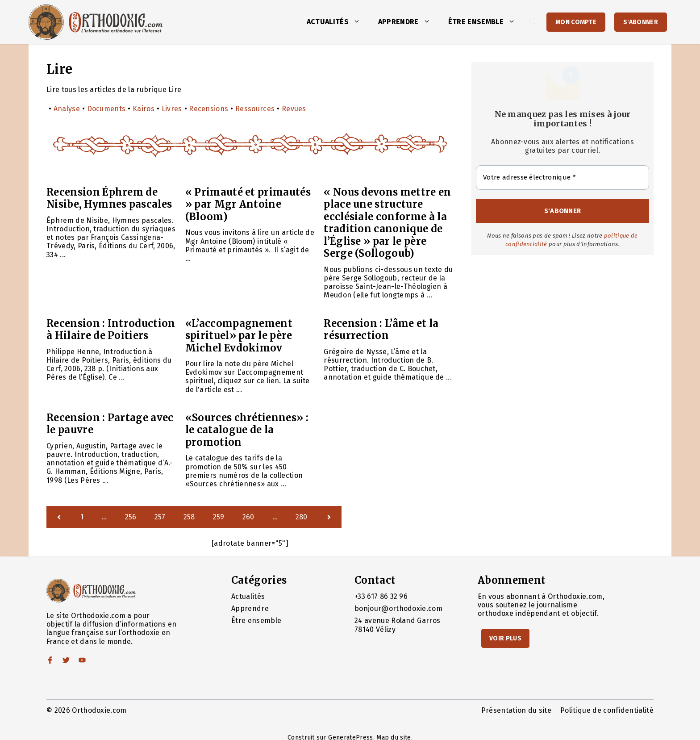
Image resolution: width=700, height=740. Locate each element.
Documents (106, 109)
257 (160, 517)
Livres (172, 109)
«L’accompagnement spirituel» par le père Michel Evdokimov (239, 336)
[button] (359, 22)
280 (302, 517)
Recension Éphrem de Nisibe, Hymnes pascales (109, 198)
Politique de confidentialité (607, 710)
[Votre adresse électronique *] (562, 178)
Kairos (144, 109)
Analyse (67, 109)
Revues (294, 109)
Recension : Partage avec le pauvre (110, 424)
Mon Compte (576, 22)
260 (248, 517)
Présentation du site (516, 710)
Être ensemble (486, 22)
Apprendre (409, 22)
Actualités (338, 22)
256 (131, 517)
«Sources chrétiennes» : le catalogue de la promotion (247, 430)
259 (219, 517)
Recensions (208, 109)
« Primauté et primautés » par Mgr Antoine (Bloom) (248, 204)
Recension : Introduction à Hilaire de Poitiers (111, 330)
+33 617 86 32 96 (381, 596)
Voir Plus (505, 638)
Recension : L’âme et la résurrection (381, 330)
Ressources (255, 109)
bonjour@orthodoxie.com (398, 608)
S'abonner (641, 22)
